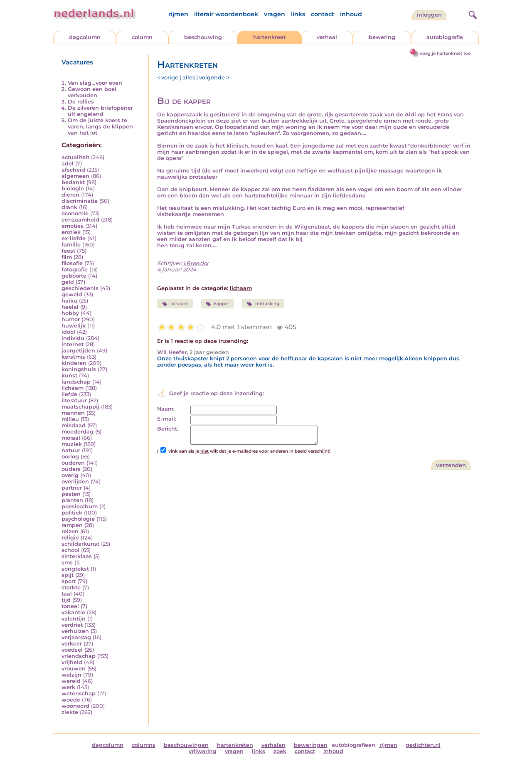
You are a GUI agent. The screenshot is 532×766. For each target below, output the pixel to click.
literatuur (74, 400)
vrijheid (72, 662)
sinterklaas (77, 556)
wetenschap (79, 693)
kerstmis (73, 357)
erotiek (71, 232)
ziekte (70, 712)
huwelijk (74, 326)
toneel (70, 606)
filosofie (72, 263)
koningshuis (79, 369)
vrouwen (74, 669)
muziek (72, 444)
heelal (70, 307)
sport (69, 581)
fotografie (75, 270)
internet (73, 344)
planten (72, 500)
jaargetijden (78, 351)
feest (68, 251)
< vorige (168, 78)
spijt (68, 575)
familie (71, 245)
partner (72, 488)
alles (189, 78)
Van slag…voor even (95, 83)
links (298, 14)
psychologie (78, 519)
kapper (217, 304)
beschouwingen (186, 745)
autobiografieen (353, 745)
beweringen (311, 745)
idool (68, 332)
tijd (66, 600)
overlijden (75, 482)
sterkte (71, 587)
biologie (73, 188)
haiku (69, 301)
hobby (70, 313)
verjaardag (76, 637)
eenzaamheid (80, 220)
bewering (382, 37)
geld (68, 282)
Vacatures (77, 62)
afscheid (73, 170)
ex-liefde (74, 238)
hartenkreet (269, 37)
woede (71, 700)
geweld (72, 294)
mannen (73, 413)
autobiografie (445, 37)
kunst (69, 376)
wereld (71, 681)
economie (75, 213)
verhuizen (75, 631)
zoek (280, 751)
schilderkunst (80, 544)
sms (67, 563)
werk (68, 687)
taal (67, 594)
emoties (73, 226)
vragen (275, 14)
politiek (72, 513)
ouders (71, 469)
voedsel (72, 650)
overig (70, 475)
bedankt (73, 182)
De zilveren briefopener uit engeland (100, 111)
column (142, 37)
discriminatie (80, 201)
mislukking (263, 304)
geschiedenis (80, 288)
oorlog (70, 457)
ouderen (73, 463)
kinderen (74, 363)
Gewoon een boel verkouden (92, 92)
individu (73, 338)
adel (68, 164)
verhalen (273, 745)
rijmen (178, 14)
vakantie (73, 612)
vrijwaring (203, 751)
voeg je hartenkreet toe (445, 53)
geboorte (74, 276)
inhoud (351, 14)
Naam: (166, 409)
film (67, 257)
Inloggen (429, 15)
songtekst (75, 569)
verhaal (327, 37)
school (70, 550)
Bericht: (168, 429)
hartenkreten (235, 745)
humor (71, 319)
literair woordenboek (226, 14)
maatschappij (80, 407)
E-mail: (167, 419)
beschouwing (203, 37)
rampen (72, 525)
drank (69, 207)
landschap (76, 382)
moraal (71, 438)
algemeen (75, 176)
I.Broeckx (196, 263)
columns (144, 745)
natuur (71, 450)
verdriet (72, 625)
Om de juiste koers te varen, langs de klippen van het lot (100, 127)
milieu (70, 419)
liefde (69, 394)
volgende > (214, 78)
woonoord (75, 706)
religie (70, 538)
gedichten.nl (423, 745)
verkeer (72, 644)
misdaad (74, 425)
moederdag (78, 432)
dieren (70, 195)
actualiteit (75, 157)
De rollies (81, 102)
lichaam (73, 388)
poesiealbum (80, 506)
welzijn (71, 675)
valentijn (74, 619)
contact (323, 14)
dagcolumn (85, 37)
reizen (70, 531)
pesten (71, 494)
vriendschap (79, 656)
